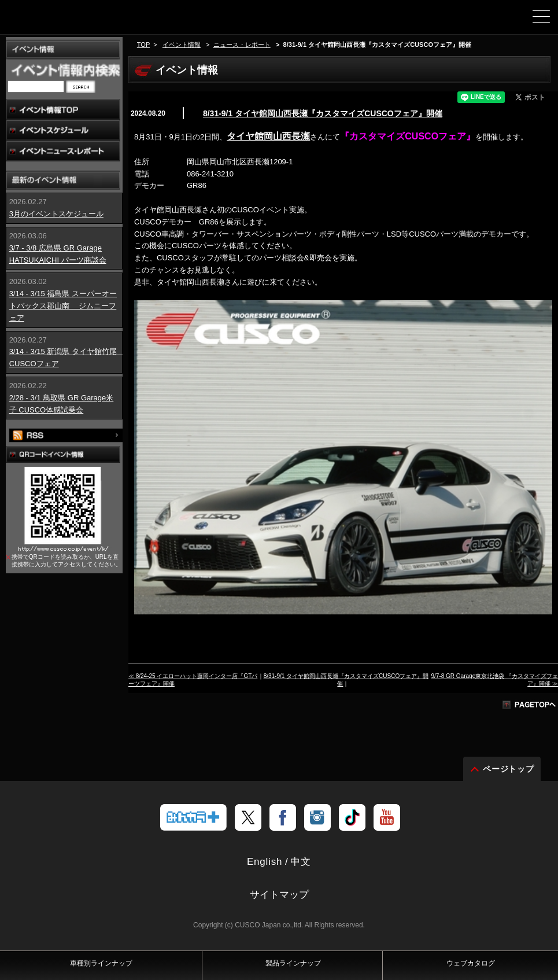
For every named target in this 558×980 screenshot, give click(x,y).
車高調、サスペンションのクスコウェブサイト (68, 21)
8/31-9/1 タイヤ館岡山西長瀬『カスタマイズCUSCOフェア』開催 (323, 113)
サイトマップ (279, 895)
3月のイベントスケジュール (56, 214)
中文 (301, 862)
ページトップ (509, 769)
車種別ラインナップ (101, 963)
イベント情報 (182, 45)
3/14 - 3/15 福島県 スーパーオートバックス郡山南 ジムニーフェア (63, 306)
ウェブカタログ (471, 963)
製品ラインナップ (293, 963)
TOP (143, 45)
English (265, 862)
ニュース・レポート (242, 45)
